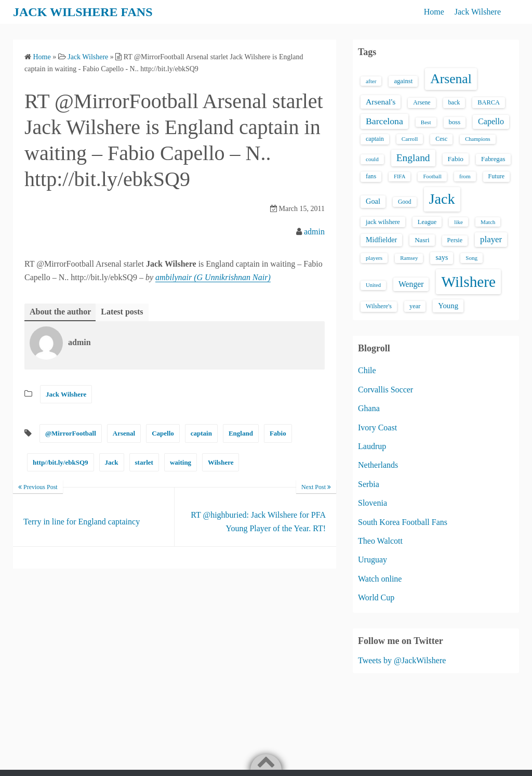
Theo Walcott (380, 541)
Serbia (369, 484)
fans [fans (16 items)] (371, 176)
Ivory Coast (377, 428)
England (241, 433)
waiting (181, 462)
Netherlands (378, 465)
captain (201, 433)
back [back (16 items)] (454, 102)
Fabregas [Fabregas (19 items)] (493, 159)
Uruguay (373, 560)
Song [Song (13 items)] (471, 258)
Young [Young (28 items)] (448, 306)
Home (434, 12)
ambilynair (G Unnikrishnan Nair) (213, 277)
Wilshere (221, 462)
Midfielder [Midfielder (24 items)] (381, 240)
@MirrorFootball (71, 433)
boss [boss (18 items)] (455, 122)
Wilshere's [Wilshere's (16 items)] (379, 306)
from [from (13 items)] (465, 176)
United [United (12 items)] (373, 285)
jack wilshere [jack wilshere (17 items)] (383, 222)
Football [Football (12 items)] (432, 176)
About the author (60, 312)
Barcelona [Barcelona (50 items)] (384, 121)
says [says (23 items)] (442, 258)
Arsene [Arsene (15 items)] (422, 103)
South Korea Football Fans (403, 522)
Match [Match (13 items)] (488, 222)
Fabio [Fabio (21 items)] (456, 159)
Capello (163, 433)
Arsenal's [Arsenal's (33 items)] (381, 102)
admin (314, 232)
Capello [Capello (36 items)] (491, 121)
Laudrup (372, 446)
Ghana (369, 408)
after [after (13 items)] (371, 81)
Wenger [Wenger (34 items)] (411, 284)
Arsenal (124, 433)
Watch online (380, 579)
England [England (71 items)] (413, 158)
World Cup (376, 597)
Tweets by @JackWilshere (402, 660)
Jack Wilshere (478, 12)
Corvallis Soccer (385, 390)
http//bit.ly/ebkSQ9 (61, 462)
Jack (112, 462)
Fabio (278, 433)
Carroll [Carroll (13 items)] (410, 139)
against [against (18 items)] (403, 81)
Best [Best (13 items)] (426, 122)
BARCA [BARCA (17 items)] (489, 102)
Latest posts (122, 312)
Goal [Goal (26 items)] (373, 201)
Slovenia (373, 503)
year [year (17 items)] (415, 306)
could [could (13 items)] (372, 159)
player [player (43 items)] (491, 239)
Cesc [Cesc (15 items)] (441, 139)
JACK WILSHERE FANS (83, 12)
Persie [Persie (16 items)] (455, 240)
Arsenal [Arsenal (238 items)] (451, 79)
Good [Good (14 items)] (405, 202)
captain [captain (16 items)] (375, 139)
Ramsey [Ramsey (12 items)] (409, 258)
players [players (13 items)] (374, 258)
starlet (144, 462)
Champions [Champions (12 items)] (478, 139)
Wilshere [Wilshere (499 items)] (468, 282)
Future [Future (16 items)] (497, 176)
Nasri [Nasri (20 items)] (422, 240)
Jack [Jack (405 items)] (442, 199)
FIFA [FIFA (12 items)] (400, 176)
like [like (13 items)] (458, 222)
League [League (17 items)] (427, 222)
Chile (367, 370)
